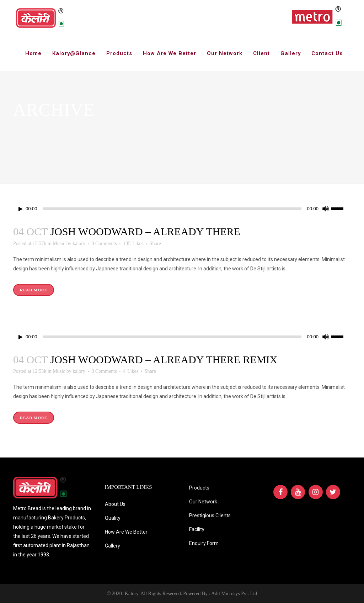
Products (199, 488)
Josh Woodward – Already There (145, 231)
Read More (34, 290)
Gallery (113, 546)
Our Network (203, 502)
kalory (79, 244)
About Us (115, 504)
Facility (197, 529)
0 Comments (104, 244)
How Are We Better (126, 532)
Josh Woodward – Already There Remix (164, 359)
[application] (182, 209)
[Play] (21, 209)
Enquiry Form (204, 543)
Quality (113, 518)
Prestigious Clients (210, 515)
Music (59, 244)
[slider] (172, 209)
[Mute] (326, 209)
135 (133, 244)
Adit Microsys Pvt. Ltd (234, 594)
